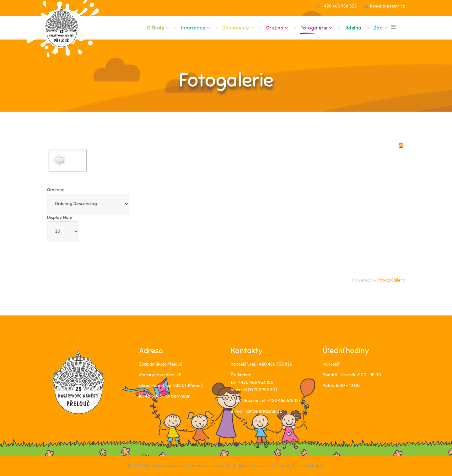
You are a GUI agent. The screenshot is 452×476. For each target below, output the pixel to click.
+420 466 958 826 (340, 6)
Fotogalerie (314, 28)
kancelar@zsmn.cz (387, 6)
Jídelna (353, 28)
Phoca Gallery (391, 280)
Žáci (379, 28)
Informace (193, 28)
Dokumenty (236, 28)
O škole (156, 28)
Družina (275, 28)
